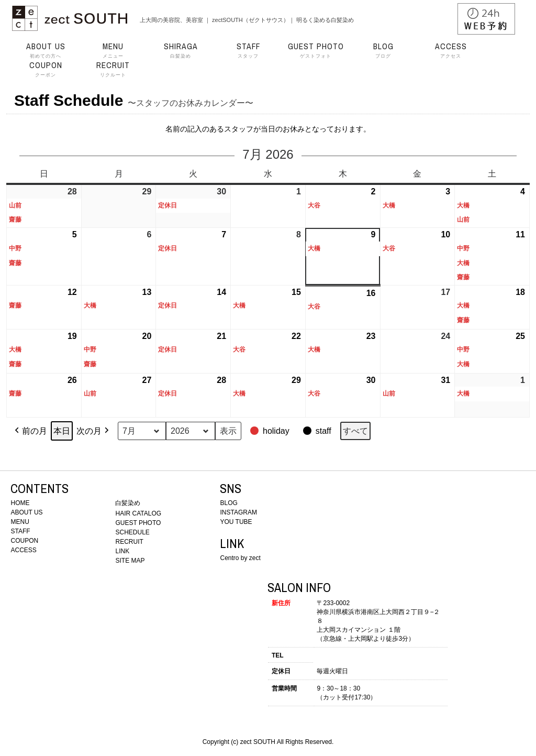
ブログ (383, 50)
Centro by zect (240, 558)
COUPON (24, 541)
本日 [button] (62, 431)
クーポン (46, 69)
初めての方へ (46, 50)
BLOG (228, 503)
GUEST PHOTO (138, 523)
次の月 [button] (94, 431)
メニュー (113, 50)
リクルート (113, 69)
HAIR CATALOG (138, 513)
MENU (20, 522)
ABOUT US (26, 512)
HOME (20, 503)
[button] (271, 431)
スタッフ (248, 50)
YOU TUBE (236, 522)
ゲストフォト (316, 50)
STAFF (20, 531)
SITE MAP (130, 561)
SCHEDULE (132, 532)
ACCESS (23, 550)
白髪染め (181, 50)
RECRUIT (129, 542)
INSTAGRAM (238, 512)
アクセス (451, 50)
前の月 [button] (30, 431)
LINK (122, 551)
